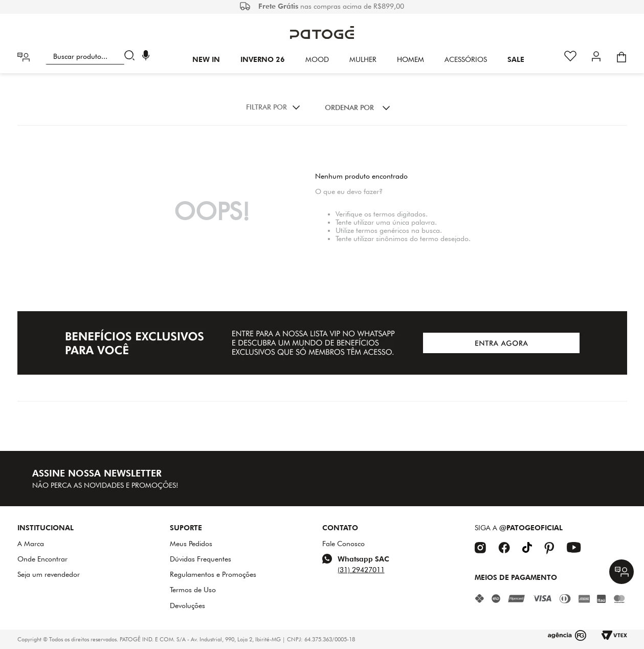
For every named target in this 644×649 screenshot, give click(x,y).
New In (206, 59)
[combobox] (92, 56)
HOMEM (410, 59)
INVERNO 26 (263, 59)
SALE (516, 59)
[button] (146, 57)
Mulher (363, 59)
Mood (317, 59)
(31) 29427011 (361, 570)
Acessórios (466, 59)
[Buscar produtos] (132, 56)
